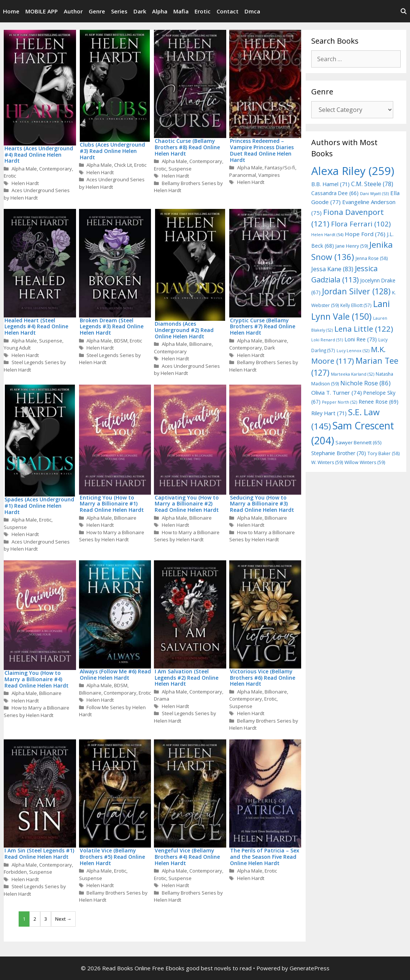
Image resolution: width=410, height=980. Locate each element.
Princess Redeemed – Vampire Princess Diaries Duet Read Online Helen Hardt (262, 150)
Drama (162, 699)
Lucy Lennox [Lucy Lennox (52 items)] (353, 351)
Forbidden (15, 872)
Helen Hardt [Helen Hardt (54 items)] (327, 234)
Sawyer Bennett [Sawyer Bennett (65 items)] (359, 442)
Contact (228, 11)
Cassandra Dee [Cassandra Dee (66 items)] (335, 193)
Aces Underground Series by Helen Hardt (37, 194)
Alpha (160, 11)
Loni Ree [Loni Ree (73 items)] (361, 339)
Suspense (180, 169)
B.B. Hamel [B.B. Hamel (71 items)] (330, 184)
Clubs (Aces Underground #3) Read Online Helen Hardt (112, 151)
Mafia (181, 11)
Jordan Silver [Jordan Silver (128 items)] (356, 291)
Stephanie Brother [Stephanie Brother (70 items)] (339, 453)
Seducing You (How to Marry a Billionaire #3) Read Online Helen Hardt (262, 504)
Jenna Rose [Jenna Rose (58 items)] (372, 258)
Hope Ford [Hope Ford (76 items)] (365, 234)
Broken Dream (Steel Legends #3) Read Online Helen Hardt (112, 327)
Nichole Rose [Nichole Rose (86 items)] (365, 383)
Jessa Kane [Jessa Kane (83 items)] (332, 269)
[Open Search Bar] (403, 11)
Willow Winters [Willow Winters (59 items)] (365, 462)
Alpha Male (24, 169)
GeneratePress (310, 968)
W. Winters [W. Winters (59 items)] (327, 462)
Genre (97, 11)
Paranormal (243, 175)
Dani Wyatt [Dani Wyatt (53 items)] (374, 193)
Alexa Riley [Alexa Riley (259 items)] (353, 171)
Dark (140, 11)
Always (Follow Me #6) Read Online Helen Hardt (115, 674)
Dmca (252, 11)
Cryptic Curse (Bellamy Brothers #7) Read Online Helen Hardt (263, 327)
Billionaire (201, 344)
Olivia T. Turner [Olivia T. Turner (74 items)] (337, 392)
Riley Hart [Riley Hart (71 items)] (329, 413)
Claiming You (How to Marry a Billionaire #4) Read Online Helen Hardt (37, 679)
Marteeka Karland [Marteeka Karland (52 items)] (353, 374)
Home (11, 11)
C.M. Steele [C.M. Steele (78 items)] (372, 184)
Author (73, 11)
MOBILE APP (42, 11)
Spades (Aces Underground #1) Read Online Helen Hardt (39, 506)
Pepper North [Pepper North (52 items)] (340, 402)
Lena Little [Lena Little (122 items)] (364, 329)
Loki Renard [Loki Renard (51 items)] (327, 340)
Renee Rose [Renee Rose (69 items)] (379, 402)
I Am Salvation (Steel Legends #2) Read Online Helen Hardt (187, 678)
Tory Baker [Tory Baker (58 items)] (384, 453)
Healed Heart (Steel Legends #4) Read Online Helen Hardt (36, 327)
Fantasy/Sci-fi (280, 167)
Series (119, 11)
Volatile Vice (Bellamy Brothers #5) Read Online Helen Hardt (112, 857)
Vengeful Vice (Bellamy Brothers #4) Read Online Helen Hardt (187, 857)
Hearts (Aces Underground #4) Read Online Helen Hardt (39, 155)
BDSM (121, 341)
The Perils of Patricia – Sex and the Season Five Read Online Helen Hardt (265, 857)
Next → (63, 919)
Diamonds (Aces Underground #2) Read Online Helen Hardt (184, 330)
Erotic (203, 11)
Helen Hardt (25, 183)
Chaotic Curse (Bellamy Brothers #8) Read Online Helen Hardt (187, 147)
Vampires (269, 175)
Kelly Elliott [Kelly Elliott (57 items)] (356, 305)
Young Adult (17, 348)
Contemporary (56, 169)
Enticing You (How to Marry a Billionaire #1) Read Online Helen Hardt (112, 504)
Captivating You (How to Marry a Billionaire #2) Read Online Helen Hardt (187, 504)
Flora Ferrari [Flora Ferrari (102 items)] (361, 224)
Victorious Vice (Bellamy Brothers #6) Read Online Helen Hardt (263, 678)
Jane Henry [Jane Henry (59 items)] (352, 246)
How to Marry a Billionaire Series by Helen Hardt (112, 536)
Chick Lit (123, 165)
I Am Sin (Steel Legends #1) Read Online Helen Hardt (39, 854)
